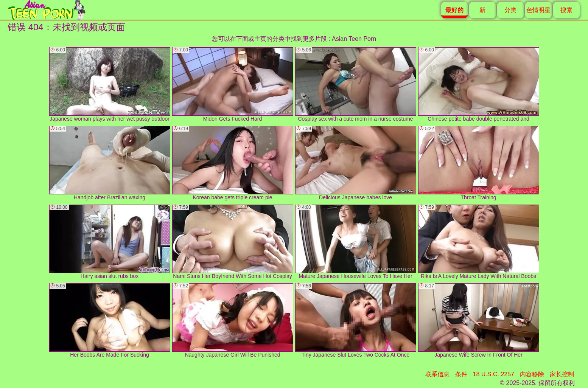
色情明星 (538, 10)
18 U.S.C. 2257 (494, 374)
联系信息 (437, 374)
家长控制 (562, 374)
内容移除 (532, 374)
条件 (461, 374)
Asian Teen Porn (354, 39)
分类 (510, 10)
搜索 (566, 10)
